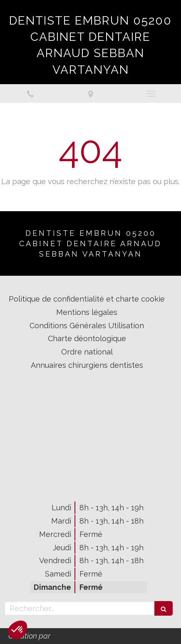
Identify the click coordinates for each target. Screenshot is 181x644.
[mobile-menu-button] (151, 94)
